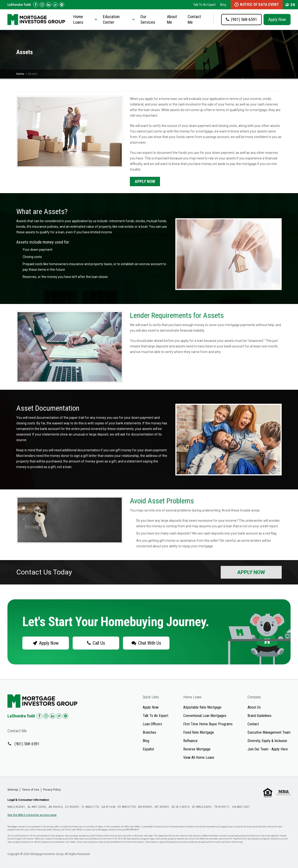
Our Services (148, 19)
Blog (223, 5)
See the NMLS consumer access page (32, 815)
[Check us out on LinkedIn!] (49, 5)
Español (148, 749)
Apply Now (277, 19)
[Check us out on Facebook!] (36, 5)
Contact (253, 724)
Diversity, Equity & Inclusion (267, 741)
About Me (172, 19)
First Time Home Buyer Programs (208, 724)
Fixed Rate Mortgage (199, 732)
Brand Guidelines (259, 716)
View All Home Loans (199, 757)
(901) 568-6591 (27, 744)
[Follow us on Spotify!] (62, 5)
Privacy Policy (52, 790)
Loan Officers (152, 724)
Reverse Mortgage (197, 749)
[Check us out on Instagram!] (42, 5)
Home (20, 74)
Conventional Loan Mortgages (205, 716)
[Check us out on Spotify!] (65, 716)
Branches (149, 732)
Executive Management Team (269, 732)
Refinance (190, 741)
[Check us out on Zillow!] (55, 5)
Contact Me (194, 19)
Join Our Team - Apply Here (268, 749)
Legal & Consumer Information (28, 800)
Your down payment (37, 250)
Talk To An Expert (204, 5)
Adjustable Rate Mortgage (202, 707)
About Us (254, 707)
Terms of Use (30, 790)
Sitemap (13, 790)
